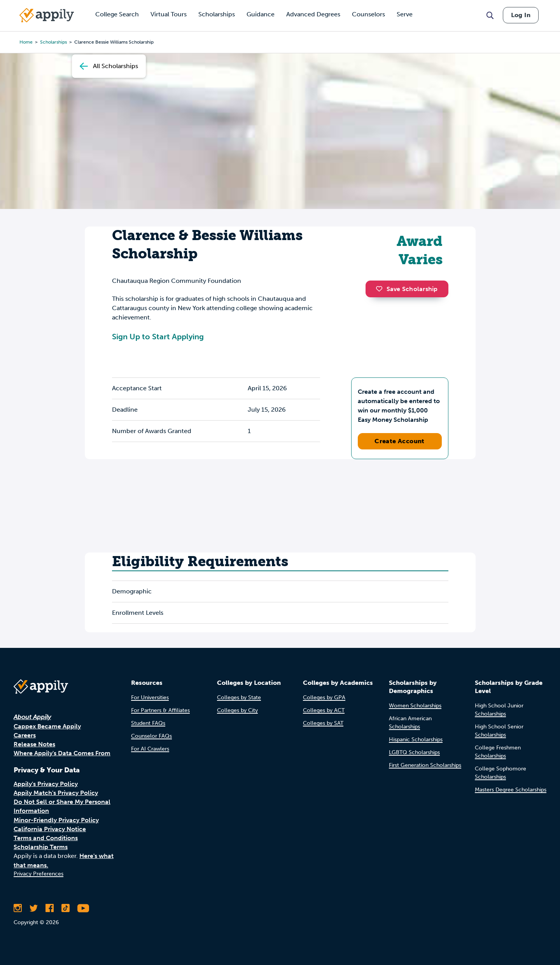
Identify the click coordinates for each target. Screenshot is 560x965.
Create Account (400, 441)
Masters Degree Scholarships (511, 790)
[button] (381, 289)
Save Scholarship (407, 289)
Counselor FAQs (151, 736)
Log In (521, 15)
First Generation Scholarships (425, 765)
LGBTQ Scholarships (414, 752)
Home (26, 42)
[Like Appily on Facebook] (50, 908)
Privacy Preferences (38, 874)
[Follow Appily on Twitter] (34, 908)
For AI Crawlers (150, 749)
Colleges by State (239, 697)
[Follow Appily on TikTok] (66, 908)
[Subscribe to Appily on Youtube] (83, 908)
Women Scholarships (415, 706)
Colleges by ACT (324, 710)
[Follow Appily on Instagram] (18, 908)
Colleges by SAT (323, 723)
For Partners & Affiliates (160, 710)
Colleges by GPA (324, 697)
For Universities (150, 697)
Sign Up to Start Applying (158, 337)
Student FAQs (148, 723)
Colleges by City (237, 710)
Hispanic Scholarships (416, 740)
